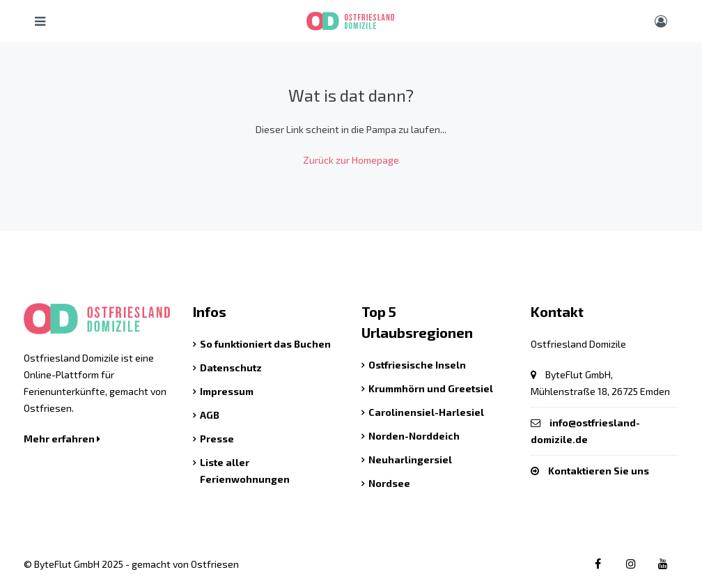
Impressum (227, 391)
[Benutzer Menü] (661, 21)
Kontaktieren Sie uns (599, 471)
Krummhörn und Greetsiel (431, 388)
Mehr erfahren (62, 439)
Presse (217, 439)
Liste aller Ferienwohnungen (245, 471)
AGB (210, 415)
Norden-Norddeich (414, 436)
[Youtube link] (663, 563)
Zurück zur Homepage (351, 160)
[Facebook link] (596, 563)
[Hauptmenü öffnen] (40, 21)
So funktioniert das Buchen (265, 344)
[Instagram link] (629, 563)
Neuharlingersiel (410, 459)
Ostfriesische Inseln (417, 365)
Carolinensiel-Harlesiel (426, 412)
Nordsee (389, 483)
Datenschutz (231, 367)
